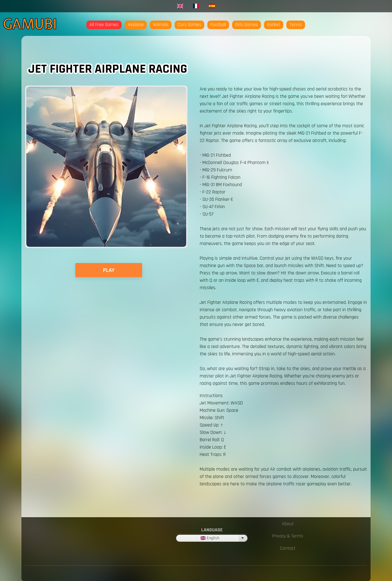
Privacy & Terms (288, 536)
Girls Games (247, 25)
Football (218, 25)
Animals (161, 25)
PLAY (109, 270)
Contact (288, 548)
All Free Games (104, 25)
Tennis (296, 25)
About (288, 524)
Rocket (274, 25)
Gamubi (30, 24)
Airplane (136, 25)
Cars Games (189, 25)
